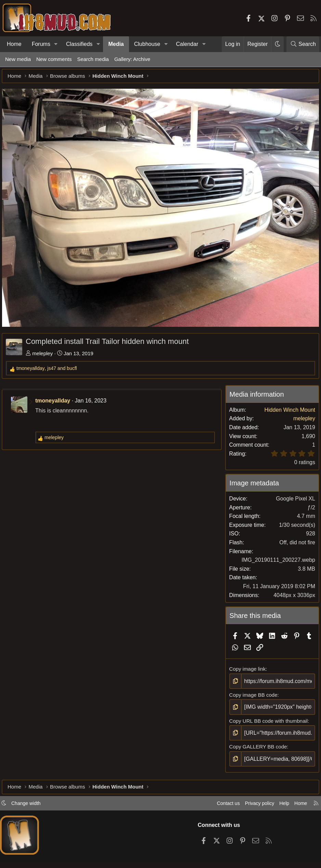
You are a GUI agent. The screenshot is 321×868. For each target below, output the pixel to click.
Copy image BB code (252, 693)
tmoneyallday (56, 399)
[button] (56, 44)
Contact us (218, 803)
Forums (41, 44)
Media (116, 44)
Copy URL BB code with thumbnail (267, 718)
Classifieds (79, 44)
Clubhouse (147, 44)
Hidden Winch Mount (286, 408)
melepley (46, 352)
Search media (93, 59)
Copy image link (246, 667)
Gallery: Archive (132, 59)
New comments (54, 59)
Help (278, 803)
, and (50, 367)
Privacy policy (251, 803)
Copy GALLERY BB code (257, 744)
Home (14, 44)
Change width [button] (33, 803)
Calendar (187, 44)
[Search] (303, 44)
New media (18, 59)
